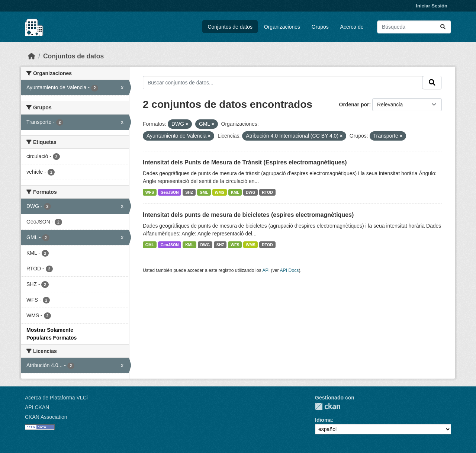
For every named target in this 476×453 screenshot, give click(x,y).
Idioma (323, 420)
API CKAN (37, 407)
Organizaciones (282, 27)
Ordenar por (354, 105)
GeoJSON (170, 192)
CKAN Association (46, 417)
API (266, 270)
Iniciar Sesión (432, 6)
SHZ (189, 192)
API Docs (289, 270)
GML (204, 192)
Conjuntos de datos (230, 27)
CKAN (328, 406)
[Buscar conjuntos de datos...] (414, 27)
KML (235, 192)
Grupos (320, 27)
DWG (251, 192)
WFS (150, 192)
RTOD (267, 192)
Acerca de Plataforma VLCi (56, 398)
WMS (220, 192)
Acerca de (352, 27)
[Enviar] (443, 27)
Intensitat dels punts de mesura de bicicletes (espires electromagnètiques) (248, 215)
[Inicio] (32, 56)
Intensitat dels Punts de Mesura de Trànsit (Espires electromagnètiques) (245, 162)
